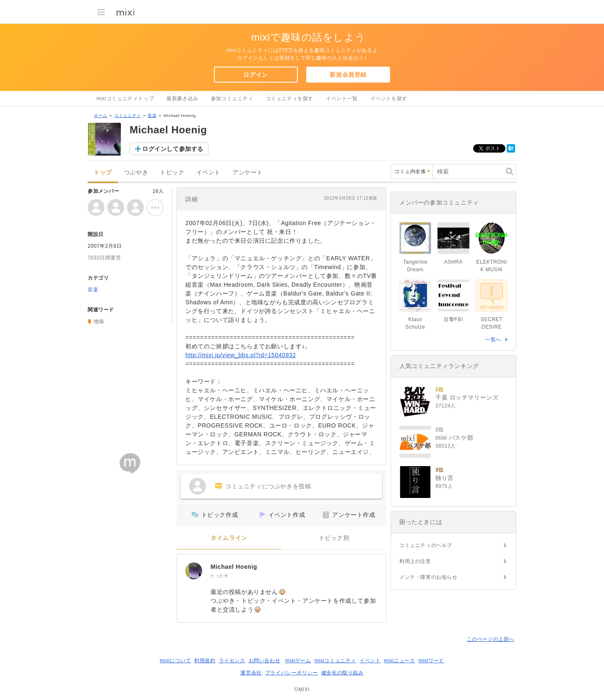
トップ (103, 172)
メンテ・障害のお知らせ (428, 577)
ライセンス (232, 661)
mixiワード (431, 661)
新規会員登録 (348, 75)
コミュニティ (128, 115)
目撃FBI (453, 319)
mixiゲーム (298, 661)
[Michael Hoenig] (194, 571)
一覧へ (493, 340)
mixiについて (175, 661)
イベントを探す (389, 99)
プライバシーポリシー (292, 673)
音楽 (152, 115)
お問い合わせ (265, 661)
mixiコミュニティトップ (125, 99)
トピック (172, 172)
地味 (99, 321)
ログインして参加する (173, 149)
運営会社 (251, 673)
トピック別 (334, 538)
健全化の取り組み (342, 673)
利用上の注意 (415, 561)
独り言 (445, 478)
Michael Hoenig (234, 567)
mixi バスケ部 (454, 438)
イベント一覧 (342, 99)
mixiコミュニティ (335, 661)
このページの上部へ (491, 639)
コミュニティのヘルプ (426, 545)
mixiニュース (399, 661)
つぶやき (136, 172)
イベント (208, 172)
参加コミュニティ (232, 99)
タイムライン (229, 538)
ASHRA (453, 262)
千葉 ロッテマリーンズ (467, 397)
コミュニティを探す (290, 99)
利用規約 (205, 661)
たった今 (219, 576)
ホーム (101, 115)
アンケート (248, 172)
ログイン (255, 75)
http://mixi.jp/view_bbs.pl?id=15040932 (241, 355)
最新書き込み (182, 99)
